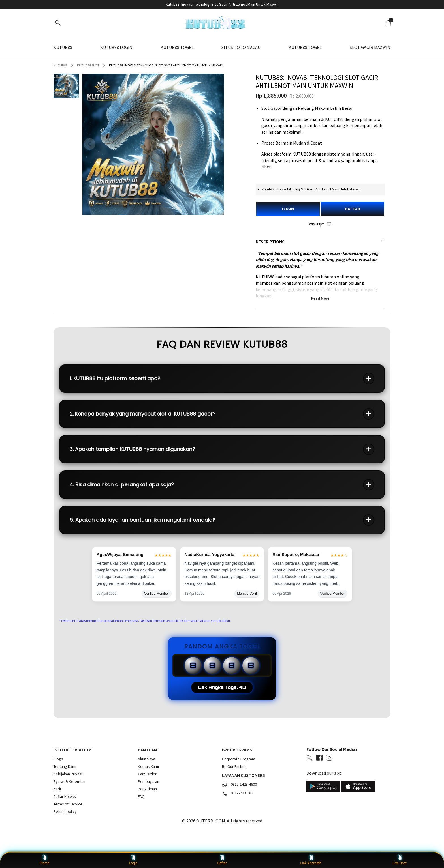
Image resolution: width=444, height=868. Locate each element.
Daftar (222, 860)
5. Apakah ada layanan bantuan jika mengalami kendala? (142, 520)
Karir (57, 789)
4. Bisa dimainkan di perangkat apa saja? (122, 485)
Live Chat (400, 860)
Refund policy (65, 811)
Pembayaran (149, 781)
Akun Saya (147, 759)
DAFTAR (353, 209)
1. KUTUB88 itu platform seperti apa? (115, 378)
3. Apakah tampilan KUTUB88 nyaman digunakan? (132, 449)
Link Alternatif (311, 860)
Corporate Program (239, 759)
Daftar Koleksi (65, 796)
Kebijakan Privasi (68, 774)
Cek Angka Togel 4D (222, 687)
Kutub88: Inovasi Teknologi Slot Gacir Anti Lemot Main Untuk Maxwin (222, 4)
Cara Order (147, 774)
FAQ (141, 796)
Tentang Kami (65, 766)
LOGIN (288, 209)
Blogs (58, 759)
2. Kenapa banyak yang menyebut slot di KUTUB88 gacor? (143, 414)
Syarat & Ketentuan (70, 781)
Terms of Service (68, 804)
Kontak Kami (148, 766)
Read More (320, 298)
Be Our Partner (234, 766)
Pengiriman (147, 789)
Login (133, 860)
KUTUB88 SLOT (88, 65)
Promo (44, 860)
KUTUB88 (60, 65)
